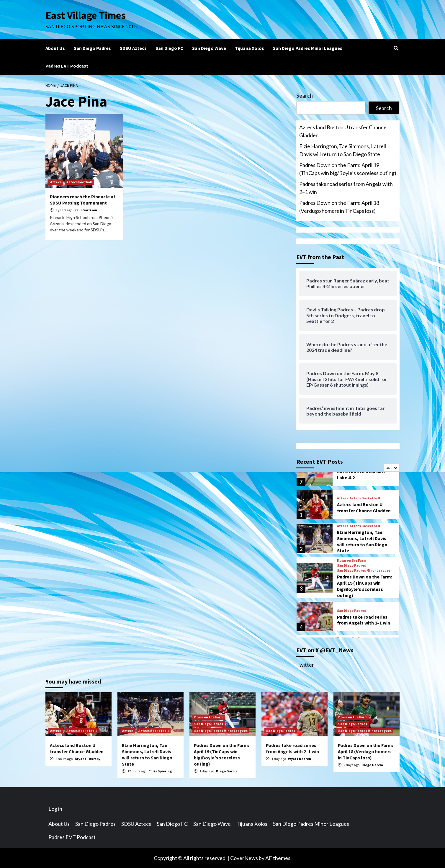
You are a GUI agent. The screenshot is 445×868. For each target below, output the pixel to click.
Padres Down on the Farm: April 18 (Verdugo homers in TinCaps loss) (339, 207)
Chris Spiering (160, 771)
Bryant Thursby (87, 759)
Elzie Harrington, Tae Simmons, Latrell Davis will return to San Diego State (343, 150)
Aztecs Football (79, 182)
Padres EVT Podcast (67, 66)
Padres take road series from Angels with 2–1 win (346, 188)
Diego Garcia (227, 771)
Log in (55, 809)
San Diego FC (169, 48)
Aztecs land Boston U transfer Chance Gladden (343, 131)
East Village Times (86, 15)
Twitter (305, 665)
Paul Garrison (86, 210)
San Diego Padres (92, 48)
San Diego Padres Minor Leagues (308, 48)
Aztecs (56, 182)
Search (305, 96)
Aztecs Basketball (365, 498)
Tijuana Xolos (250, 48)
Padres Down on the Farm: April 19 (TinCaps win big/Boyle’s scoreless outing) (348, 169)
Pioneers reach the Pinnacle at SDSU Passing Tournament (83, 200)
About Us (55, 48)
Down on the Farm (352, 560)
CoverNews (244, 858)
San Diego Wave (209, 48)
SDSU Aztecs (133, 48)
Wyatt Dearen (300, 759)
